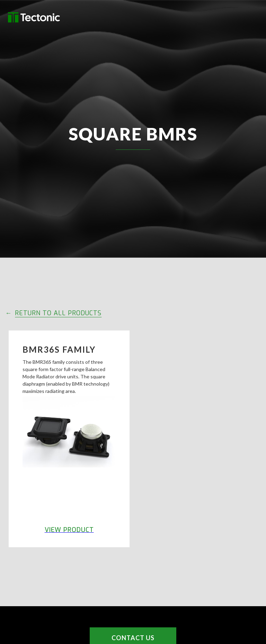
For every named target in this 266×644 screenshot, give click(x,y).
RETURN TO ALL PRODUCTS (58, 313)
